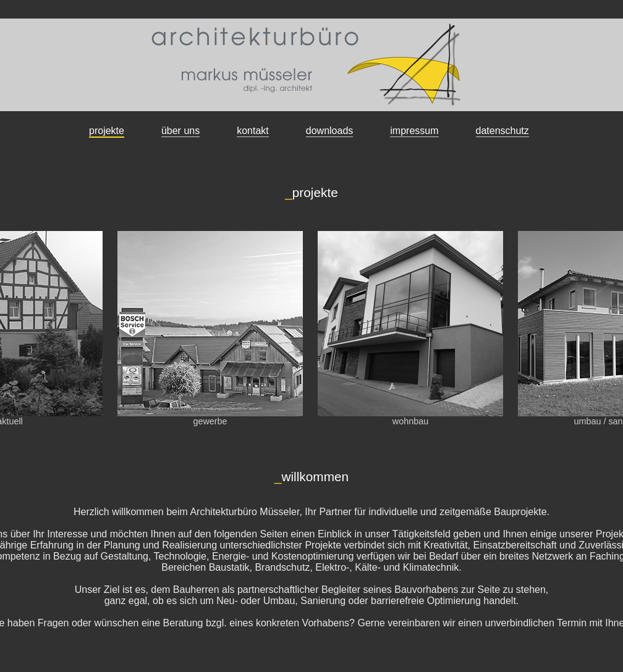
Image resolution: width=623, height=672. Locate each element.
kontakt (253, 131)
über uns (180, 131)
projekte (107, 131)
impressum (414, 131)
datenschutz (502, 131)
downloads (330, 131)
